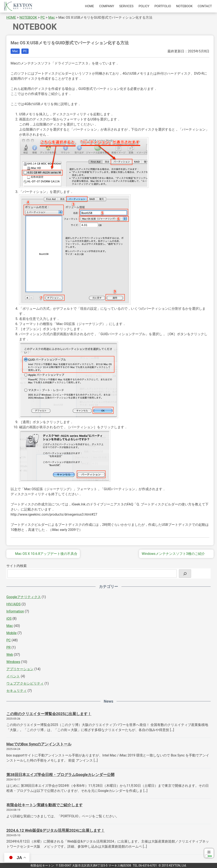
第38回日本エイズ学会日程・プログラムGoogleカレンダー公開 (60, 775)
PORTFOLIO (163, 6)
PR (8, 647)
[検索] (185, 574)
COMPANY (107, 6)
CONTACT (205, 6)
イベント (13, 676)
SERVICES (126, 6)
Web (10, 655)
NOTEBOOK (184, 6)
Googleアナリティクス (24, 597)
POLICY (144, 6)
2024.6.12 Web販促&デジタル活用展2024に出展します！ (56, 830)
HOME (90, 6)
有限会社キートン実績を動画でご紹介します (45, 805)
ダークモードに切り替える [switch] (209, 853)
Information (15, 611)
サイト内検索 (17, 566)
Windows (13, 662)
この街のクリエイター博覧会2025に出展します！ (49, 714)
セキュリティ (17, 691)
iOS (9, 619)
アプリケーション (20, 669)
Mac (15, 51)
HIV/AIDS (13, 604)
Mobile (11, 633)
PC (25, 51)
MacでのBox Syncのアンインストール (39, 744)
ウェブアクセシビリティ (25, 683)
